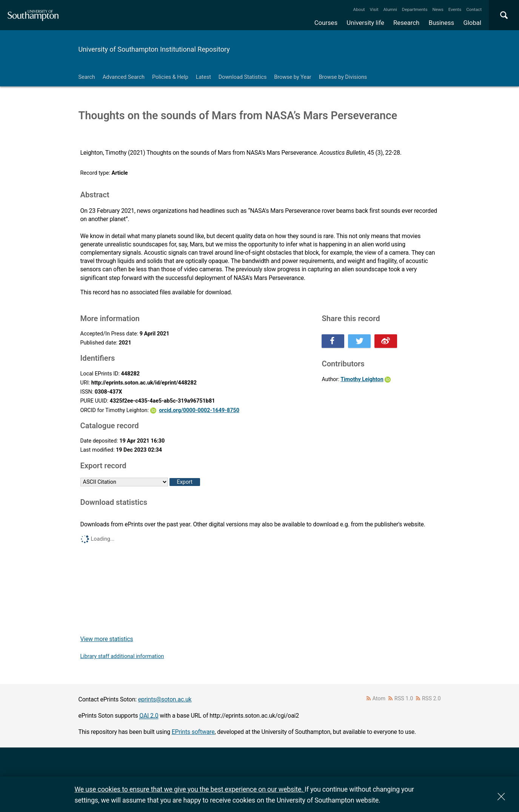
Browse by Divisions (343, 77)
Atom (379, 699)
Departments (415, 9)
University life (365, 23)
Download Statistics (243, 77)
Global (472, 23)
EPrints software (193, 732)
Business (442, 23)
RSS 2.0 (431, 699)
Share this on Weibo (386, 341)
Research (406, 23)
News (438, 9)
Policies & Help (170, 77)
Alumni (390, 9)
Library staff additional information (122, 656)
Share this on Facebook (333, 341)
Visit (374, 9)
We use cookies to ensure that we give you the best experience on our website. (190, 789)
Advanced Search (124, 77)
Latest (203, 77)
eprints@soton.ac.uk (165, 699)
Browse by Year (293, 77)
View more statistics (107, 639)
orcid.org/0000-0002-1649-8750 (199, 410)
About (359, 9)
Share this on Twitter (359, 341)
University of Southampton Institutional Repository (154, 49)
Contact (474, 9)
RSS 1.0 (404, 699)
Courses (326, 23)
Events (455, 9)
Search (87, 77)
